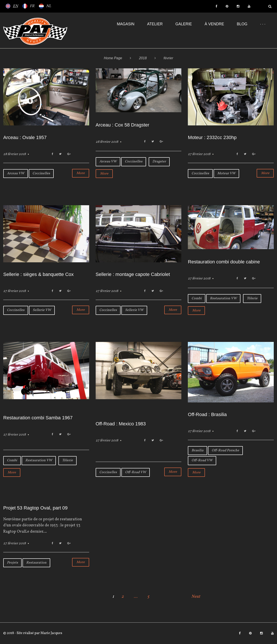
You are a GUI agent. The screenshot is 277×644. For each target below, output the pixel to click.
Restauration (36, 563)
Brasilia (197, 450)
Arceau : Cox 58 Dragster (122, 125)
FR (32, 6)
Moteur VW (226, 173)
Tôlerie (252, 298)
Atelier (155, 24)
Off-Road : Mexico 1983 (121, 424)
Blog (242, 24)
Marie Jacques (51, 633)
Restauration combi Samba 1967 (38, 418)
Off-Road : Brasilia (207, 414)
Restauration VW (223, 298)
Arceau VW (16, 173)
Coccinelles (41, 173)
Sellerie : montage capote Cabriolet (133, 274)
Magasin (126, 24)
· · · (263, 24)
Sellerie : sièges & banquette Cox (38, 274)
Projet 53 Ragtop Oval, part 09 (35, 508)
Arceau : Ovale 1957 (25, 137)
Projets (12, 563)
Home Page (113, 58)
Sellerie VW (42, 310)
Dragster (159, 162)
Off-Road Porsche (225, 450)
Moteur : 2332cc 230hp (212, 137)
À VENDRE (214, 24)
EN (15, 6)
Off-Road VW (136, 472)
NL (49, 6)
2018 (143, 58)
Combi (197, 298)
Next (196, 597)
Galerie (184, 24)
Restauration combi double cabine (224, 262)
